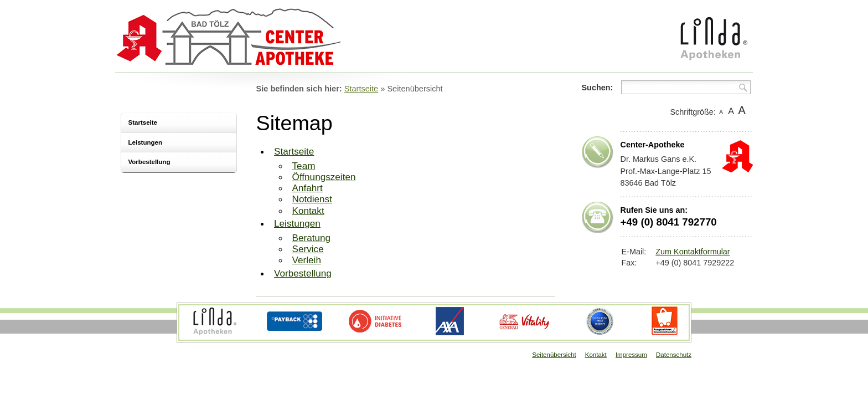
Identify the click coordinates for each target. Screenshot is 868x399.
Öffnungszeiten (324, 177)
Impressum (631, 355)
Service (308, 249)
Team (304, 166)
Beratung (312, 238)
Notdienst (312, 199)
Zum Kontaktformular (693, 252)
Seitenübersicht (554, 355)
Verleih (307, 260)
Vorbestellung (149, 162)
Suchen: (598, 88)
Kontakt (308, 211)
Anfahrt (308, 188)
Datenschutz (674, 355)
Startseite (143, 122)
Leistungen (145, 142)
